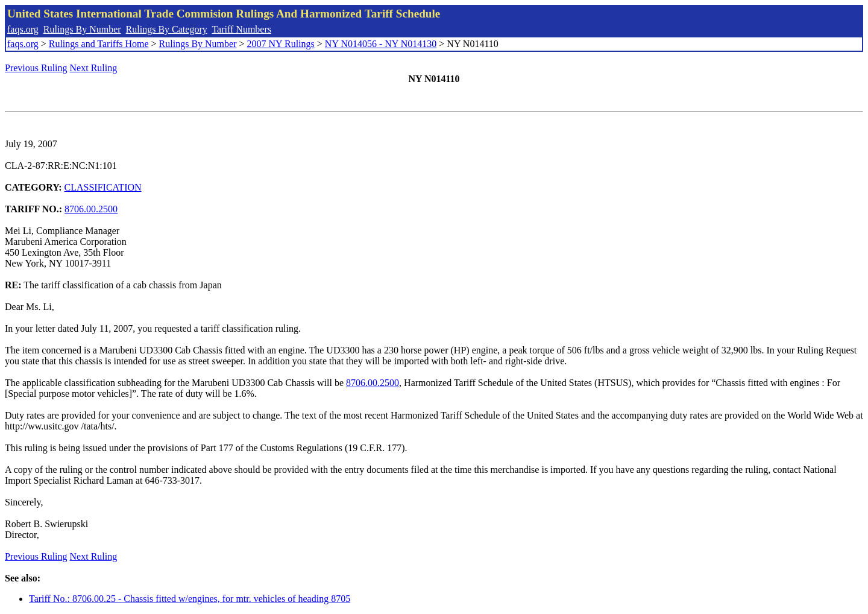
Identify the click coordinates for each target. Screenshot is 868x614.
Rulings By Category (167, 29)
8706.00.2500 (91, 209)
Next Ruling (94, 68)
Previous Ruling (36, 68)
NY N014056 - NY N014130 (381, 44)
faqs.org (23, 29)
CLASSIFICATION (103, 187)
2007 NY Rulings (281, 44)
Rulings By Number (82, 29)
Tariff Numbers (241, 29)
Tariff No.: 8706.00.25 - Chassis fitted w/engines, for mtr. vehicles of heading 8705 (190, 599)
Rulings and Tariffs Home (99, 44)
